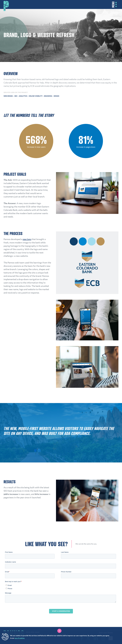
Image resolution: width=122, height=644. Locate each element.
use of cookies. (20, 638)
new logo (27, 239)
